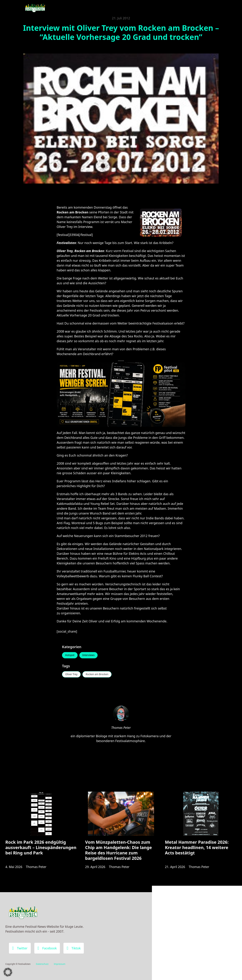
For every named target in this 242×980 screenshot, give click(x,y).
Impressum (60, 964)
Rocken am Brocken (98, 675)
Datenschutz (42, 964)
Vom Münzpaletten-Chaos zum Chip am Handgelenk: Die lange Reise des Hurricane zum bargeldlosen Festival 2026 (118, 851)
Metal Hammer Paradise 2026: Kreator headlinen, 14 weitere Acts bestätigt (197, 849)
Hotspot (70, 655)
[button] (8, 972)
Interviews (89, 655)
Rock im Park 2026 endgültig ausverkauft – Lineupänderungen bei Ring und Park (41, 849)
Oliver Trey (72, 675)
